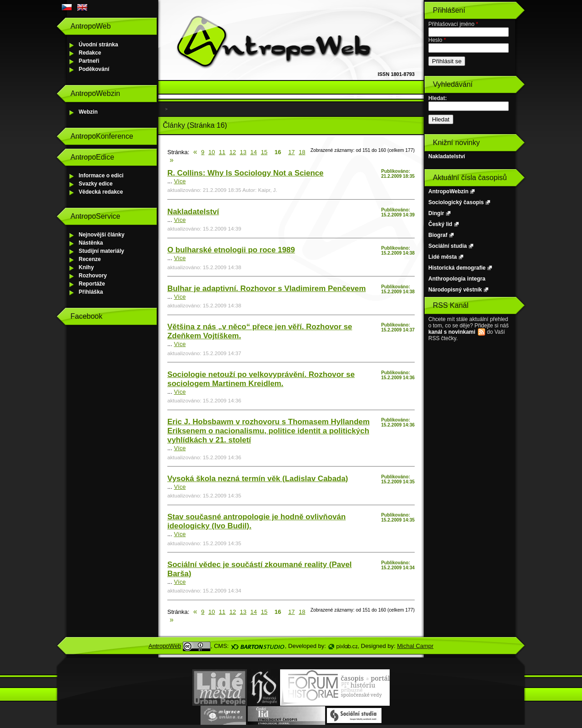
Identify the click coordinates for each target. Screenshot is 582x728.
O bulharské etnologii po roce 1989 (231, 250)
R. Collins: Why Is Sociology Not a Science (246, 173)
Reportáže (92, 284)
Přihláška (91, 292)
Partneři (89, 61)
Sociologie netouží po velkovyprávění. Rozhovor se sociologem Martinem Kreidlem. (261, 379)
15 (264, 152)
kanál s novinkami (452, 332)
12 (232, 152)
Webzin (88, 112)
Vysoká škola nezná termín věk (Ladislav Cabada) (258, 479)
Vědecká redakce (101, 192)
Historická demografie (457, 268)
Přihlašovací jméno (453, 24)
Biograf (438, 235)
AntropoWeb (165, 646)
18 (302, 152)
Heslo (437, 40)
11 (222, 152)
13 (243, 152)
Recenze (90, 259)
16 (278, 152)
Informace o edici (101, 176)
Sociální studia (448, 246)
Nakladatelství (193, 212)
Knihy (86, 267)
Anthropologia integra (457, 279)
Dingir (436, 213)
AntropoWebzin (448, 191)
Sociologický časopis (456, 202)
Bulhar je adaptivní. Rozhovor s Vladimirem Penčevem (266, 289)
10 (211, 152)
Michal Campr (415, 646)
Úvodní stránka (98, 45)
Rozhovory (93, 276)
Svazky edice (96, 184)
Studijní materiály (101, 251)
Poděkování (94, 69)
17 (291, 152)
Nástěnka (91, 243)
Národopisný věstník (455, 290)
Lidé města (443, 257)
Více (180, 181)
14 (254, 152)
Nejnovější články (102, 235)
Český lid (440, 224)
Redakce (90, 53)
